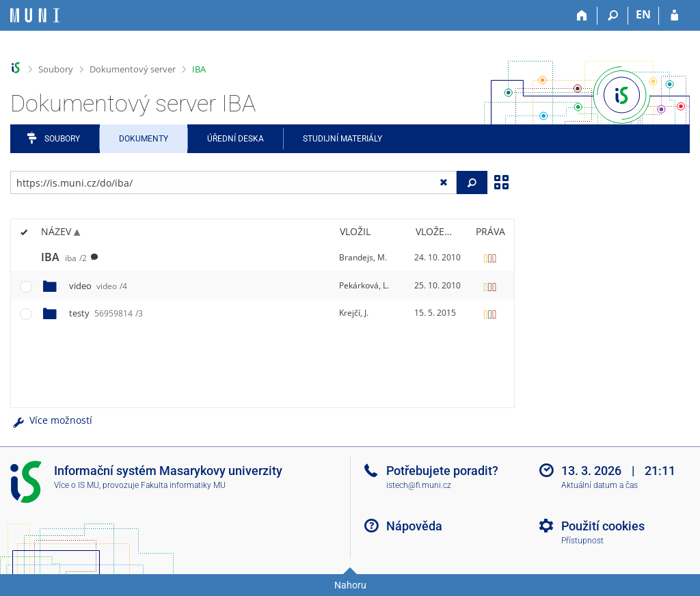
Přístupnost (582, 541)
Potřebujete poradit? (442, 471)
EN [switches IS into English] (643, 14)
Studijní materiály (342, 139)
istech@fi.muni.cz (419, 485)
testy (106, 313)
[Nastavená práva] (490, 258)
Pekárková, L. (364, 285)
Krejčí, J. (354, 313)
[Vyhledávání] (613, 16)
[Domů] (582, 16)
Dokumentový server (133, 69)
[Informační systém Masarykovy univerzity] (35, 15)
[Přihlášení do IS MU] (674, 16)
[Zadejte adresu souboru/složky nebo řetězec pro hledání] (233, 182)
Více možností (51, 420)
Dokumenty (144, 139)
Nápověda (414, 526)
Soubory (56, 69)
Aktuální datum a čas (600, 485)
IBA (199, 69)
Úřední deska (235, 139)
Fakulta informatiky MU (183, 485)
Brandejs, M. (363, 257)
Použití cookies (603, 526)
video (98, 286)
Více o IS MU (77, 485)
